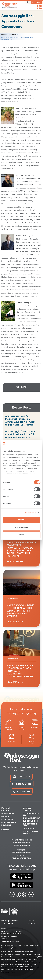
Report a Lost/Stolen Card (12, 931)
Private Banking (9, 822)
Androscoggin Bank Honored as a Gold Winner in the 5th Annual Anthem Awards (21, 434)
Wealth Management (22, 840)
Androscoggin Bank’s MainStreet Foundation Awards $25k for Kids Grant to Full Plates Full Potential (20, 420)
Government (29, 829)
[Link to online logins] (36, 2)
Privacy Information (9, 936)
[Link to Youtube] (31, 894)
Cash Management (31, 818)
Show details (31, 512)
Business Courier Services (31, 833)
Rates (3, 929)
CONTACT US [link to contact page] (21, 777)
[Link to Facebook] (18, 894)
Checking (6, 810)
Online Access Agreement (11, 934)
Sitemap (4, 939)
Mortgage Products (22, 852)
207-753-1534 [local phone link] (22, 792)
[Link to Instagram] (25, 894)
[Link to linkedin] (12, 894)
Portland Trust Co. (22, 845)
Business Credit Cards (30, 825)
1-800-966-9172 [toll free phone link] (22, 784)
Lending (5, 816)
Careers (5, 830)
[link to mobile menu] (39, 7)
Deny (21, 535)
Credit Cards (7, 819)
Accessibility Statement (10, 942)
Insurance (6, 825)
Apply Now (21, 855)
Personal (6, 808)
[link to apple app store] (21, 876)
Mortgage (22, 850)
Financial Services (21, 842)
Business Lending (31, 821)
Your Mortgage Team (21, 858)
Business (27, 808)
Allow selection (21, 527)
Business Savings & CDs (31, 814)
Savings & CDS (8, 813)
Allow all (21, 520)
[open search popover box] (27, 2)
